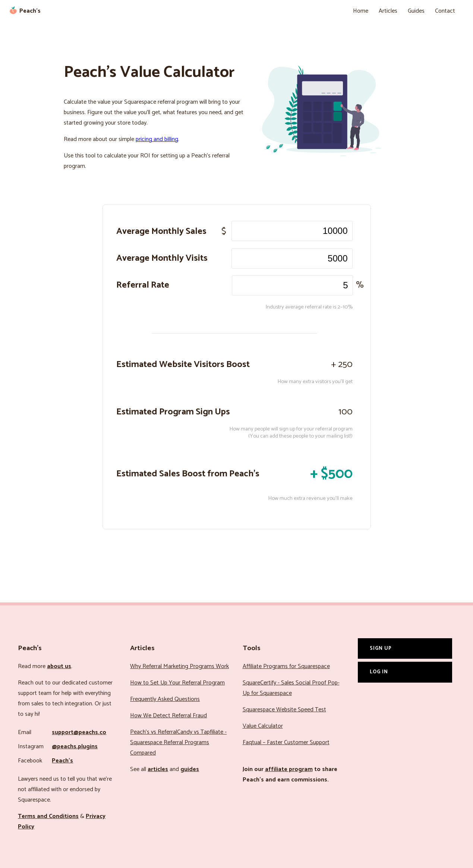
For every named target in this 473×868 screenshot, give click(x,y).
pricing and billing (157, 139)
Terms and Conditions (48, 816)
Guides (416, 11)
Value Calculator (263, 726)
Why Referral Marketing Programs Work (179, 666)
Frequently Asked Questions (165, 699)
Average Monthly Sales (161, 231)
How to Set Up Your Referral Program (177, 683)
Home (361, 11)
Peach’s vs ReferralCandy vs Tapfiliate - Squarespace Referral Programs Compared (178, 742)
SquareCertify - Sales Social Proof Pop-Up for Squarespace (291, 688)
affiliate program (289, 769)
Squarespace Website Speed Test (284, 710)
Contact (445, 11)
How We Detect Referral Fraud (168, 716)
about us (59, 666)
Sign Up (381, 648)
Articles (388, 11)
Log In (379, 672)
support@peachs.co (79, 732)
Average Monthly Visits (162, 258)
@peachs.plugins (75, 747)
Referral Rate (143, 285)
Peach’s (62, 761)
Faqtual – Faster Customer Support (286, 742)
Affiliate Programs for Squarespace (286, 666)
